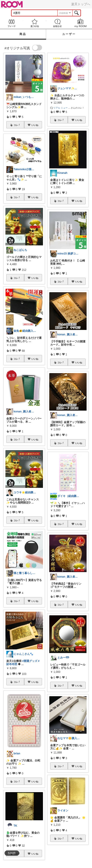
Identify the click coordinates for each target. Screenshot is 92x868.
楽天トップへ (81, 4)
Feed (12, 23)
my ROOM (80, 23)
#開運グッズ (30, 661)
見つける (35, 23)
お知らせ (58, 23)
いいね (35, 125)
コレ (17, 125)
